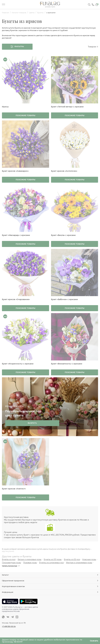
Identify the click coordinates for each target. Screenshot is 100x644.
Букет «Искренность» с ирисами (18, 367)
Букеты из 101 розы (53, 564)
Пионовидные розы (11, 567)
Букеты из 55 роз (72, 564)
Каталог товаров (20, 13)
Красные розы (89, 564)
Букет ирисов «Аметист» (14, 492)
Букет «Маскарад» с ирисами (16, 237)
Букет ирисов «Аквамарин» (15, 173)
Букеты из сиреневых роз (51, 567)
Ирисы (5, 108)
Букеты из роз (9, 564)
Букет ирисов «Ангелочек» (64, 173)
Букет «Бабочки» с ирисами (64, 302)
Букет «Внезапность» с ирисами (67, 367)
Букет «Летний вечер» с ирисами (67, 108)
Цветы (34, 13)
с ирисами (55, 13)
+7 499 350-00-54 (9, 631)
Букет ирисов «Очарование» (16, 302)
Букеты (43, 13)
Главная (6, 13)
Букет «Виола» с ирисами (63, 237)
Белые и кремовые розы (30, 564)
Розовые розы (30, 567)
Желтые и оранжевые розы (79, 567)
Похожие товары (25, 117)
